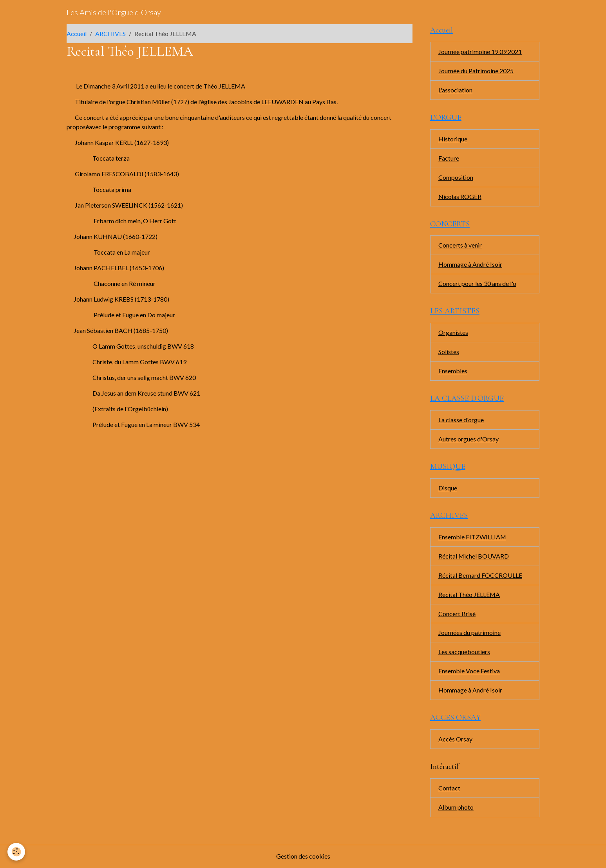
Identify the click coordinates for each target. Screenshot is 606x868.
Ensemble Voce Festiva (469, 672)
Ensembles (453, 371)
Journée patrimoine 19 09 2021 (480, 52)
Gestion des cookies (303, 857)
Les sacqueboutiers (464, 652)
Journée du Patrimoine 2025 (476, 71)
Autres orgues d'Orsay (469, 439)
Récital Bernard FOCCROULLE (480, 576)
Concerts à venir (460, 245)
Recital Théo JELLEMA (469, 595)
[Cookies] (17, 852)
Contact (449, 789)
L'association (455, 90)
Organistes (453, 333)
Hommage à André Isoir (470, 265)
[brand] (114, 12)
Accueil (77, 33)
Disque (448, 488)
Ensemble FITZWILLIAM (472, 537)
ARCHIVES (110, 33)
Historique (453, 139)
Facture (449, 158)
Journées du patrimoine (469, 633)
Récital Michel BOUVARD (474, 556)
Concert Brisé (457, 614)
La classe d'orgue (461, 420)
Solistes (449, 352)
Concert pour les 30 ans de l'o (477, 284)
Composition (456, 177)
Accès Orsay (455, 740)
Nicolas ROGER (460, 196)
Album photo (456, 808)
